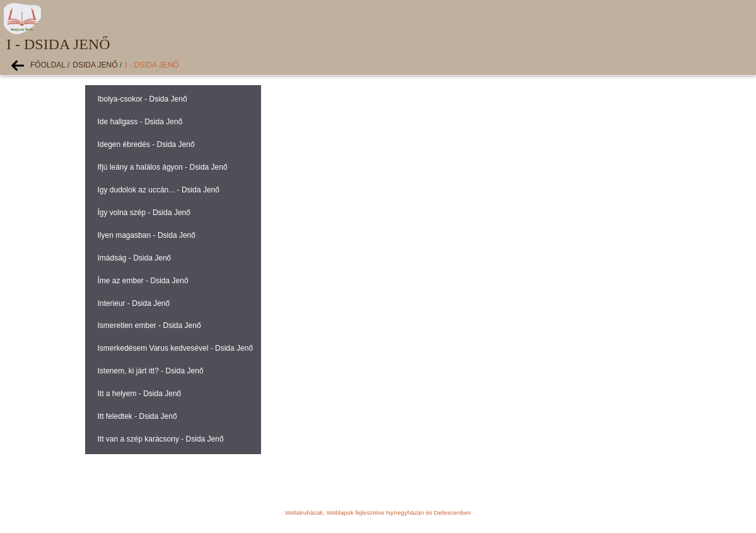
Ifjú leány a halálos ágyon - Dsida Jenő (163, 167)
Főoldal (48, 65)
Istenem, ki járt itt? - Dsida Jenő (151, 371)
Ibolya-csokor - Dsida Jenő (142, 99)
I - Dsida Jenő (152, 65)
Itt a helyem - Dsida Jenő (140, 394)
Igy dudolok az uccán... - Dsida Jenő (159, 190)
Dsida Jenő (95, 65)
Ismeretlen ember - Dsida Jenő (149, 325)
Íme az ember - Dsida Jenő (143, 281)
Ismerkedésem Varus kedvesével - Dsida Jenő (176, 348)
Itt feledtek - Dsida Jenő (137, 416)
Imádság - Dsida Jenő (135, 258)
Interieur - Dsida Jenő (134, 303)
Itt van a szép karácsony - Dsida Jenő (161, 439)
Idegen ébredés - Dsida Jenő (146, 144)
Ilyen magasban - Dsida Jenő (147, 235)
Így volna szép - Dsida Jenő (144, 213)
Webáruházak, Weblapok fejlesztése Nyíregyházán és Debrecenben (378, 512)
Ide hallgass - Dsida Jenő (140, 122)
